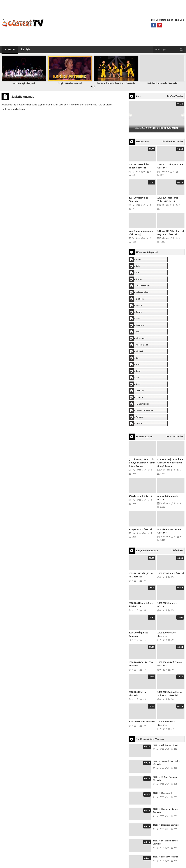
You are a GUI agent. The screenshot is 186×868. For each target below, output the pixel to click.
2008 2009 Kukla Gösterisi (142, 636)
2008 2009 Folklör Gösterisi (167, 549)
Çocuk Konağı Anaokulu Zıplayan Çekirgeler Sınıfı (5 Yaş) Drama (142, 377)
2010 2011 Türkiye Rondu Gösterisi (164, 821)
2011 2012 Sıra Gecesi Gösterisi (167, 787)
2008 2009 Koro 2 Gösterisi (166, 638)
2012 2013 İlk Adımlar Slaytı (166, 660)
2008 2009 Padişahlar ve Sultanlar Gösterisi (170, 608)
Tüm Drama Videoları (174, 351)
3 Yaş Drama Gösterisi (140, 411)
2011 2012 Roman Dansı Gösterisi (168, 803)
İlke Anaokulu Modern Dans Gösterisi (116, 83)
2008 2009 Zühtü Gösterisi (137, 608)
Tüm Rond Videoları (175, 96)
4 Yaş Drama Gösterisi (140, 444)
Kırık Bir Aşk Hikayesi (24, 83)
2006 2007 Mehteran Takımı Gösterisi (168, 199)
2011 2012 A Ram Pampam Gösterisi (165, 693)
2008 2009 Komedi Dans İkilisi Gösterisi (141, 519)
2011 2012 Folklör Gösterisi (165, 772)
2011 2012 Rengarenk (162, 708)
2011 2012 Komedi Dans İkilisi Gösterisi (166, 678)
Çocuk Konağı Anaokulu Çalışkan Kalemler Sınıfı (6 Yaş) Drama (170, 377)
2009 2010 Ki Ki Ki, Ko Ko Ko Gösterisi (141, 490)
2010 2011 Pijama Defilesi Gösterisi (165, 837)
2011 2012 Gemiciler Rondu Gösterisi (139, 166)
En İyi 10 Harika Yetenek (70, 83)
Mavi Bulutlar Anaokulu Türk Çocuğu (141, 233)
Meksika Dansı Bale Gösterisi (162, 83)
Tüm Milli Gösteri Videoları (172, 141)
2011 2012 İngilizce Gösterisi (166, 740)
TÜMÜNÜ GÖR (177, 465)
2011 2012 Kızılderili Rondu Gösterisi (165, 725)
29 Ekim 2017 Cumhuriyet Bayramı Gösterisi (171, 233)
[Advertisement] (97, 23)
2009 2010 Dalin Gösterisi (171, 488)
